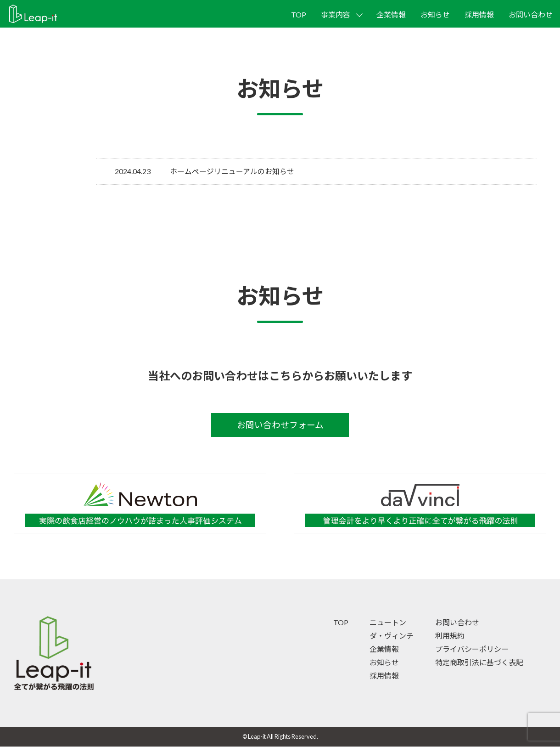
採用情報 (479, 14)
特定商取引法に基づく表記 (479, 663)
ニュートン (388, 623)
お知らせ (435, 14)
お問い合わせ (531, 14)
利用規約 (450, 636)
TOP (299, 14)
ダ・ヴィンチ (392, 636)
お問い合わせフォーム (280, 425)
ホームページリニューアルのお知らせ (232, 171)
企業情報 (391, 14)
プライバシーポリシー (472, 649)
